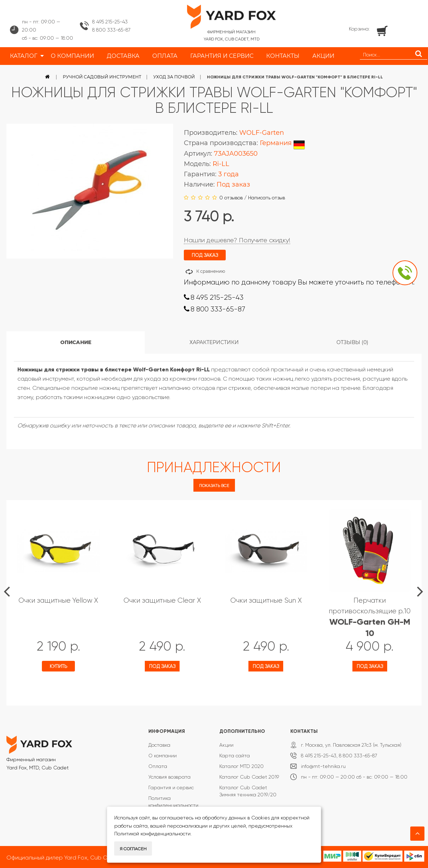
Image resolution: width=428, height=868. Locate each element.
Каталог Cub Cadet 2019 (249, 777)
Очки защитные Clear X (162, 600)
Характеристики (214, 342)
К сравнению (211, 271)
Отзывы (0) (352, 342)
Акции (226, 745)
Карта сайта (235, 756)
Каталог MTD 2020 (242, 766)
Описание (76, 342)
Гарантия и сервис (171, 787)
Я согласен (133, 849)
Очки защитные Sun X (266, 600)
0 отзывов (231, 198)
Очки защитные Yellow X (58, 600)
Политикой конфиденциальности (152, 834)
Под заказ (162, 666)
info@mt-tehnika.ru (323, 766)
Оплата (158, 766)
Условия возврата (169, 777)
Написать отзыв (267, 198)
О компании (163, 756)
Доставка (159, 745)
